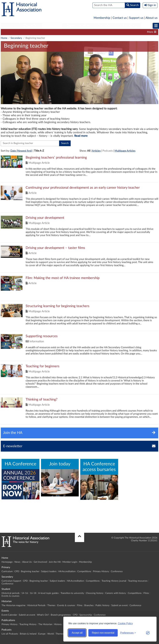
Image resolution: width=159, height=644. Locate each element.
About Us (27, 562)
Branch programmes (61, 615)
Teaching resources (138, 581)
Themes (51, 605)
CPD (31, 32)
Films (146, 593)
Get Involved (40, 562)
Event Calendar (9, 615)
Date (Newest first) (21, 151)
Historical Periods (36, 605)
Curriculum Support (13, 32)
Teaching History (28, 624)
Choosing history (95, 593)
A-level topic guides (48, 593)
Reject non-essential (103, 633)
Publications (128, 26)
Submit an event (119, 605)
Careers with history (116, 593)
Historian (105, 26)
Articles (96, 151)
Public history (102, 605)
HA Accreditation (93, 32)
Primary (10, 26)
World (51, 634)
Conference (117, 571)
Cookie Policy (125, 623)
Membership (102, 18)
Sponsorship (86, 615)
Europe (42, 634)
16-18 (33, 593)
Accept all (77, 633)
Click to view (79, 169)
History (58, 624)
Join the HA (55, 562)
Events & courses (10, 596)
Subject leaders (71, 32)
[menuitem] (10, 26)
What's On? (43, 615)
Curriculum (7, 571)
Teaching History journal (114, 581)
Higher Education (78, 26)
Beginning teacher (48, 32)
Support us (136, 18)
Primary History (101, 571)
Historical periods (11, 593)
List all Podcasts (10, 634)
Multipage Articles (125, 151)
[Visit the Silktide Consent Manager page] (148, 633)
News (17, 562)
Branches (89, 605)
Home (4, 38)
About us (151, 18)
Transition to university (72, 593)
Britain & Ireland (28, 634)
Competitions (115, 32)
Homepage (7, 562)
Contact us (120, 18)
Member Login (70, 562)
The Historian (45, 624)
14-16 (25, 593)
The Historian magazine (14, 605)
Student (52, 26)
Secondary (31, 26)
